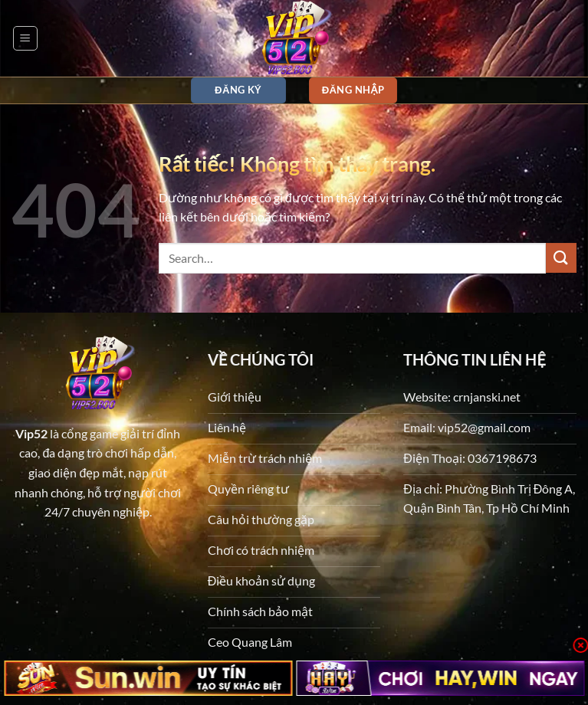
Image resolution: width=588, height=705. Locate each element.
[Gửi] (561, 258)
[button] (25, 38)
